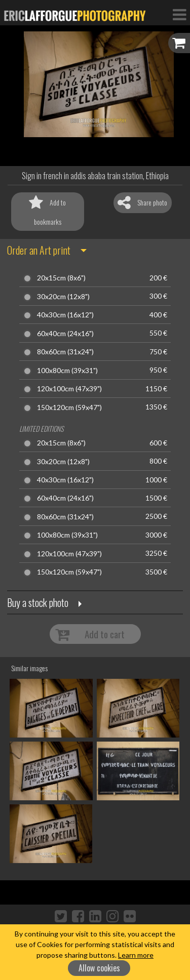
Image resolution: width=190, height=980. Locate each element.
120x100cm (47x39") (69, 389)
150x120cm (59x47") (69, 407)
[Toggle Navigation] (179, 14)
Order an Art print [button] (39, 250)
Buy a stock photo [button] (38, 602)
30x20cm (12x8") (63, 297)
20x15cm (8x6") (61, 278)
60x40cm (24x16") (65, 334)
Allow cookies (99, 968)
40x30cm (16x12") (65, 315)
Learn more (136, 955)
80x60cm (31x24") (65, 352)
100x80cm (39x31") (67, 371)
